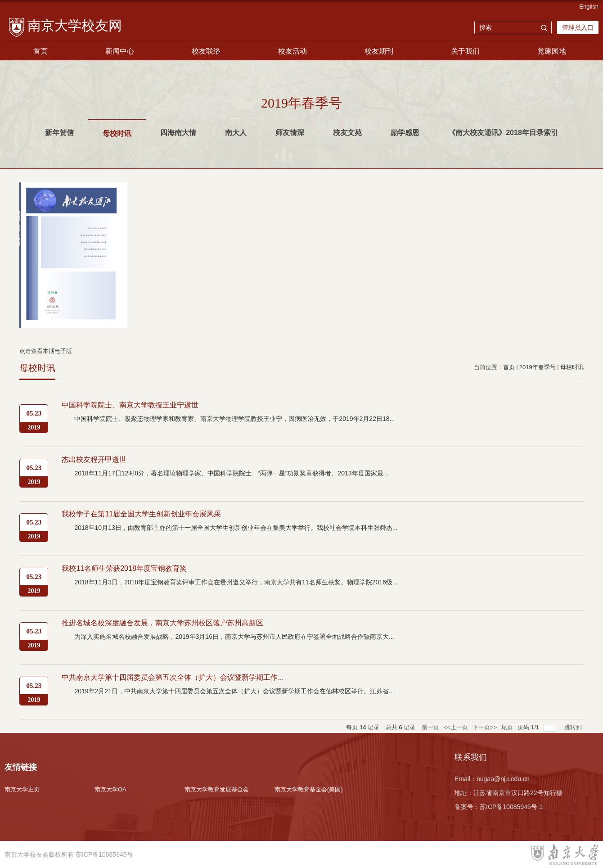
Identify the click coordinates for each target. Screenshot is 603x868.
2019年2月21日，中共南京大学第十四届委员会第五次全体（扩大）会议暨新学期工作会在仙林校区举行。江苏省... (234, 691)
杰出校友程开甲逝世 (94, 459)
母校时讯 (572, 367)
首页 (40, 51)
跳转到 (574, 727)
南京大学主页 (22, 789)
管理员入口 (578, 27)
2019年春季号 (538, 367)
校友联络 (206, 51)
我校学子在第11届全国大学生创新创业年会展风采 (141, 514)
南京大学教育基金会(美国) (309, 789)
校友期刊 (379, 51)
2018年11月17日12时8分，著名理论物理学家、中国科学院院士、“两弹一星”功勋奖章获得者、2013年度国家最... (231, 473)
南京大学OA (110, 789)
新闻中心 (120, 51)
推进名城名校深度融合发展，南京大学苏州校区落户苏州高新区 (162, 623)
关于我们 (465, 51)
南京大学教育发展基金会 (217, 789)
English (589, 7)
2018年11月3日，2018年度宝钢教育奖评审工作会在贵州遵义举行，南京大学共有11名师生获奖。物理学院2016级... (236, 582)
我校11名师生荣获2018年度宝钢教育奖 (124, 568)
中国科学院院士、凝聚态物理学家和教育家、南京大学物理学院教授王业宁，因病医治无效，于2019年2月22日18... (234, 419)
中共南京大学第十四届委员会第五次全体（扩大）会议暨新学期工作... (173, 677)
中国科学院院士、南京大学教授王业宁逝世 (130, 405)
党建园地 (552, 51)
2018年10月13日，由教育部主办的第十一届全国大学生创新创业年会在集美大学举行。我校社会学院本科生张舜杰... (236, 528)
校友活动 (292, 51)
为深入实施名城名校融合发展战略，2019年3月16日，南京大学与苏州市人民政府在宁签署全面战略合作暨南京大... (234, 637)
